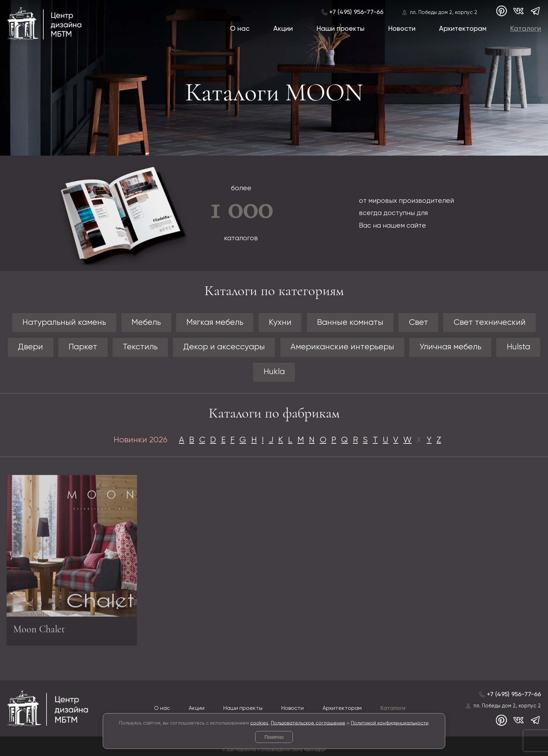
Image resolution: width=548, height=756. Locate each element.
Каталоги (526, 29)
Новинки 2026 (140, 440)
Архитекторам (463, 29)
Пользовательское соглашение (308, 723)
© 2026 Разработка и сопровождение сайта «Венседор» (274, 750)
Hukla (274, 372)
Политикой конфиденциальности (390, 723)
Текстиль (140, 347)
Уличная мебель (450, 347)
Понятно (274, 737)
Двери (30, 347)
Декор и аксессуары (224, 347)
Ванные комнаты (350, 323)
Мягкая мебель (215, 323)
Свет (419, 323)
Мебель (146, 323)
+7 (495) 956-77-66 (356, 12)
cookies (259, 723)
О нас (240, 29)
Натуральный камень (64, 323)
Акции (283, 29)
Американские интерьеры (342, 347)
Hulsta (518, 347)
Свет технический (490, 323)
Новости (402, 29)
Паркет (83, 347)
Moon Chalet (39, 632)
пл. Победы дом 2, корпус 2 (444, 13)
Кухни (280, 323)
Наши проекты (341, 29)
